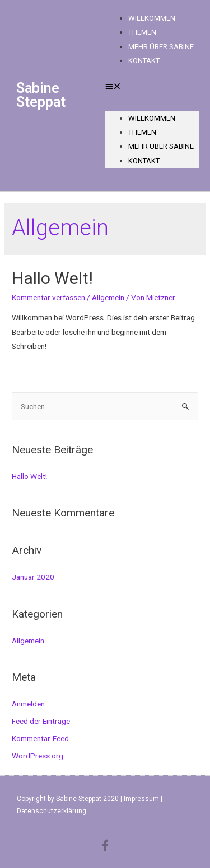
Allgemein (108, 297)
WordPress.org (38, 756)
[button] (152, 86)
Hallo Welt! (52, 278)
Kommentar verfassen (48, 297)
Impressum (141, 799)
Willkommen (152, 118)
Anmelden (28, 704)
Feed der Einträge (41, 721)
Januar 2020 (33, 577)
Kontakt (144, 61)
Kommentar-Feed (40, 738)
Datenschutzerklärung (52, 811)
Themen (142, 132)
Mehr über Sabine (161, 47)
